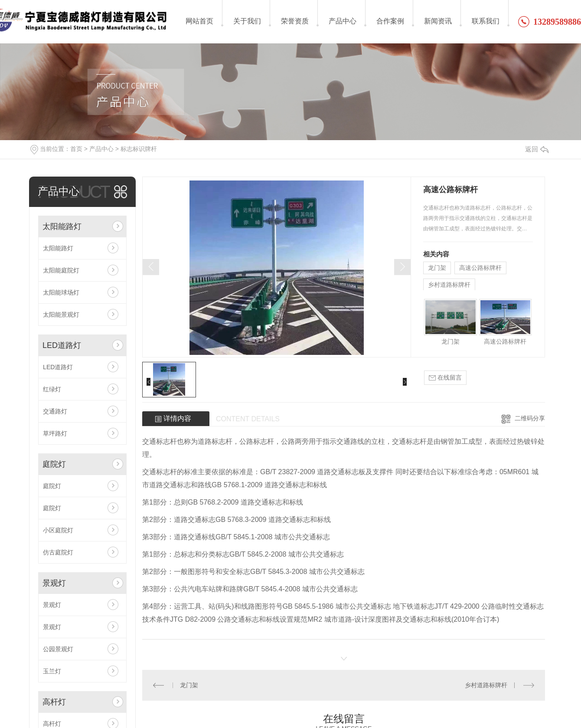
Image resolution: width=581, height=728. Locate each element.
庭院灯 (54, 464)
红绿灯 (52, 389)
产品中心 (101, 149)
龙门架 (437, 268)
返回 (537, 149)
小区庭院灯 (58, 530)
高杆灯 (54, 702)
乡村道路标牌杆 (449, 285)
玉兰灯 (52, 671)
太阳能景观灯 (61, 315)
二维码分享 (530, 418)
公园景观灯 (58, 649)
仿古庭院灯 (58, 552)
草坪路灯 (55, 433)
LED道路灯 (62, 345)
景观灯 (54, 583)
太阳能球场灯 (61, 292)
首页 (76, 149)
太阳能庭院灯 (61, 270)
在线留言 (445, 378)
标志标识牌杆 (139, 149)
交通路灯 (55, 411)
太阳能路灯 (62, 226)
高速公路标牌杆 (480, 268)
